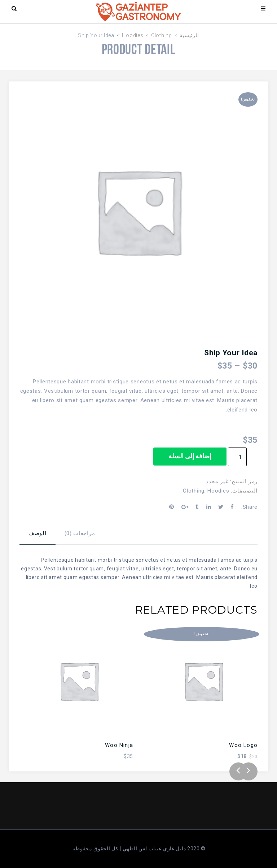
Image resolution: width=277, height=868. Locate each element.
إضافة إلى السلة (190, 456)
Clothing (162, 35)
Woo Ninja (119, 745)
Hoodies (133, 35)
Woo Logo (243, 745)
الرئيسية (189, 35)
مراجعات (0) (80, 533)
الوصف (38, 533)
